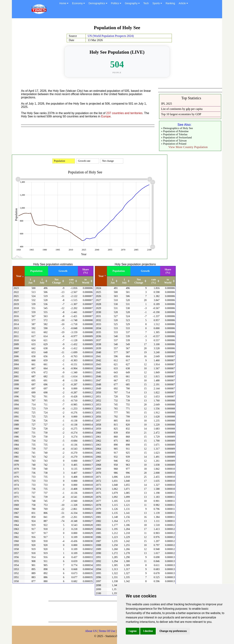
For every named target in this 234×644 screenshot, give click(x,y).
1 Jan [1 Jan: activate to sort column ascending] (30, 281)
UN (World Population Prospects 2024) (111, 36)
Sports (157, 3)
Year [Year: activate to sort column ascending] (19, 276)
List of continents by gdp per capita (182, 109)
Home (64, 3)
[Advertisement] (115, 611)
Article (183, 3)
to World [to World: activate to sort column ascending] (85, 281)
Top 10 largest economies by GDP (181, 114)
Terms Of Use (107, 631)
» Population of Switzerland (176, 137)
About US (91, 631)
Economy (78, 3)
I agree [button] (133, 631)
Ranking (170, 3)
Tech (146, 3)
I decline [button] (148, 631)
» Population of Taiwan (174, 141)
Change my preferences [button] (173, 631)
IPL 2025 (166, 104)
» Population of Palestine (175, 131)
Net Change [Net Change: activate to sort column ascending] (56, 281)
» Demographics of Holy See (177, 128)
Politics (116, 3)
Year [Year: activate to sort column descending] (101, 276)
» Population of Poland (174, 144)
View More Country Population (188, 147)
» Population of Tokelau (174, 134)
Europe (106, 116)
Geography (132, 3)
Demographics (98, 3)
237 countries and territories (124, 113)
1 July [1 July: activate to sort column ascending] (42, 281)
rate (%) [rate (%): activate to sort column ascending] (71, 281)
